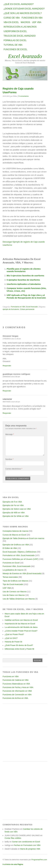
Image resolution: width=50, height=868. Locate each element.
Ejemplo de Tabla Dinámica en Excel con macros (23, 538)
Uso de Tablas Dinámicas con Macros (19, 599)
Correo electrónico (14, 469)
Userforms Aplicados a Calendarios (24, 284)
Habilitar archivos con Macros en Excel (21, 620)
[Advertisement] (25, 733)
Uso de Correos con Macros (15, 592)
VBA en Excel (11, 22)
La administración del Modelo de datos (21, 627)
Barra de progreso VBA (30, 849)
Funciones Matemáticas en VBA (16, 684)
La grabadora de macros (13, 570)
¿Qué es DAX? (11, 638)
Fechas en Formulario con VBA (27, 845)
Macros (25, 22)
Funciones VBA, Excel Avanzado (17, 566)
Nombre (9, 459)
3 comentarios (24, 96)
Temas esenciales (10, 577)
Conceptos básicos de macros (16, 531)
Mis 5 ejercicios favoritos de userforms (25, 276)
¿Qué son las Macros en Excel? (23, 13)
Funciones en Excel (11, 563)
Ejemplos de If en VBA (12, 502)
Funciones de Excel (15, 49)
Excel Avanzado (25, 56)
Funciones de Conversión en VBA (17, 695)
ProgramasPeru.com (39, 860)
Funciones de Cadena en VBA (16, 680)
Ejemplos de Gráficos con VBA (16, 545)
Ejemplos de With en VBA (14, 513)
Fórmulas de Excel (15, 40)
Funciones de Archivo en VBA (15, 698)
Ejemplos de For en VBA (13, 505)
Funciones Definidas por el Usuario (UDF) (20, 559)
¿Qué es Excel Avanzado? (19, 4)
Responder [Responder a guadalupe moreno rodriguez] (7, 391)
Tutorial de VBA (13, 45)
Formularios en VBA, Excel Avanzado (24, 307)
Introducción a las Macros (20, 27)
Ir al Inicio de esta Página (13, 864)
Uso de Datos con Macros (14, 595)
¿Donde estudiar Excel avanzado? (24, 9)
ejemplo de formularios (11, 309)
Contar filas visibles (13, 838)
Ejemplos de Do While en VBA (16, 516)
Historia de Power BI (13, 642)
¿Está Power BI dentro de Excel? (19, 645)
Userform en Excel (15, 31)
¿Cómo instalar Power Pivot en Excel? (21, 631)
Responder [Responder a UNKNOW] (7, 413)
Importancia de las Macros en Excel (20, 624)
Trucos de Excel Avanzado (20, 36)
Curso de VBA (12, 18)
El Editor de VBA (10, 548)
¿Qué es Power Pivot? (14, 634)
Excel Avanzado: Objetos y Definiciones (20, 552)
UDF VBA (37, 22)
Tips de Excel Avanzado (13, 584)
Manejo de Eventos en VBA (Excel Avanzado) (22, 573)
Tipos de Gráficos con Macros (15, 581)
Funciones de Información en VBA (17, 691)
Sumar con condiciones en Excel (26, 842)
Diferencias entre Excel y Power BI (19, 649)
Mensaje (10, 434)
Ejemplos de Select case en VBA (17, 509)
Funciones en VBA (32, 18)
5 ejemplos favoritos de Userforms (23, 280)
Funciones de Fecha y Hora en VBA (18, 687)
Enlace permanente (27, 309)
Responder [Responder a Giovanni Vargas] (7, 366)
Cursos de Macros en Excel (14, 535)
